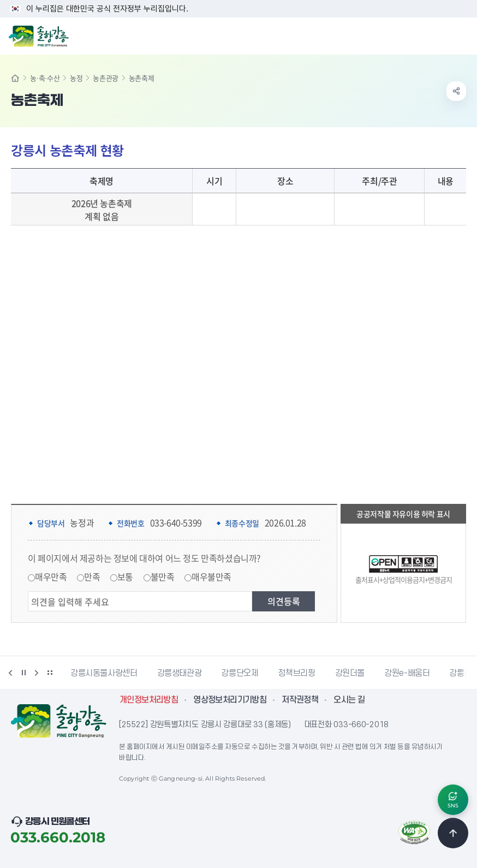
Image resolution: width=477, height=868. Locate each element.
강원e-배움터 (407, 673)
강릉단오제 (240, 673)
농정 (76, 78)
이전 (10, 673)
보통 (125, 576)
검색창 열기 (440, 35)
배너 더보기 (50, 673)
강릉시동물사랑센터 (104, 673)
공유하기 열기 (456, 91)
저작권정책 (300, 700)
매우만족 (51, 576)
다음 (37, 673)
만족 (92, 576)
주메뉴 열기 (463, 35)
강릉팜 (460, 673)
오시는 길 (349, 700)
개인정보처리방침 (149, 700)
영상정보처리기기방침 (230, 700)
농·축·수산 (45, 78)
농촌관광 (105, 78)
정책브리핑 (296, 673)
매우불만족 (211, 576)
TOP (453, 833)
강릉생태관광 (180, 673)
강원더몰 (350, 673)
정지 (23, 673)
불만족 (163, 576)
